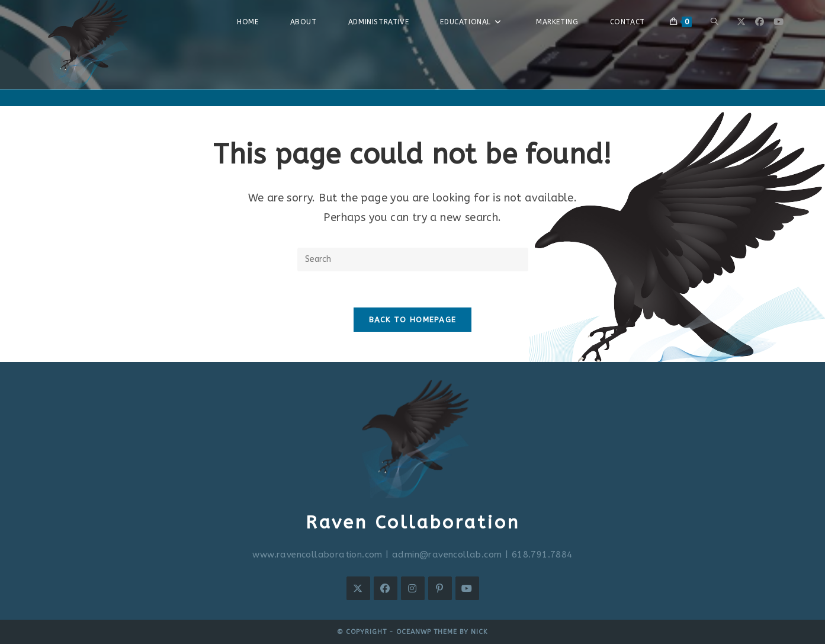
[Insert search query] (413, 259)
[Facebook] (386, 588)
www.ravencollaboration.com (317, 555)
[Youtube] (467, 588)
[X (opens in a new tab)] (741, 22)
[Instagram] (413, 588)
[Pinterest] (440, 588)
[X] (358, 588)
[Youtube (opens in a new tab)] (779, 22)
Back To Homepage (413, 320)
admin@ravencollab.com (447, 555)
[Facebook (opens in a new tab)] (760, 22)
